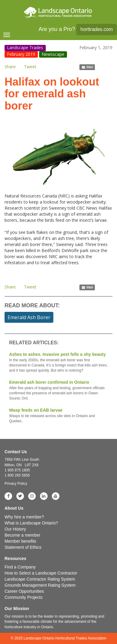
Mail (87, 67)
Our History (15, 529)
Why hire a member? (24, 517)
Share (10, 67)
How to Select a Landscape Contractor (41, 573)
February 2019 (21, 54)
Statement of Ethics (23, 547)
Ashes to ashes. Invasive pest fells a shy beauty (59, 362)
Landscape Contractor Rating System (40, 579)
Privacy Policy (16, 484)
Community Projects (23, 597)
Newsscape (53, 54)
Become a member (22, 535)
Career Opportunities (24, 591)
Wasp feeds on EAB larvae (59, 416)
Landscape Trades (25, 48)
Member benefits (20, 541)
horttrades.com (97, 29)
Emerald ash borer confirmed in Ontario (59, 390)
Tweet (30, 67)
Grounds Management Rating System (40, 585)
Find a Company (20, 567)
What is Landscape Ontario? (31, 523)
